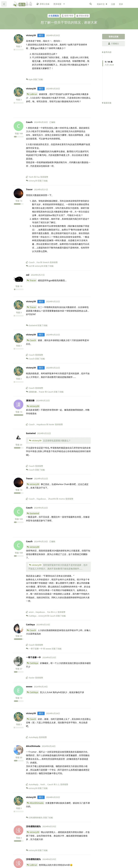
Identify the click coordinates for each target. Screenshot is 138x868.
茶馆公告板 (43, 4)
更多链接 (57, 4)
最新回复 (107, 103)
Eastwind (34, 513)
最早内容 (107, 52)
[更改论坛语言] (102, 4)
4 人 (55, 612)
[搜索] (91, 4)
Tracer (33, 280)
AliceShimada (37, 803)
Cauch (33, 340)
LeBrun (33, 94)
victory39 (34, 406)
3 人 (58, 784)
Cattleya (34, 663)
